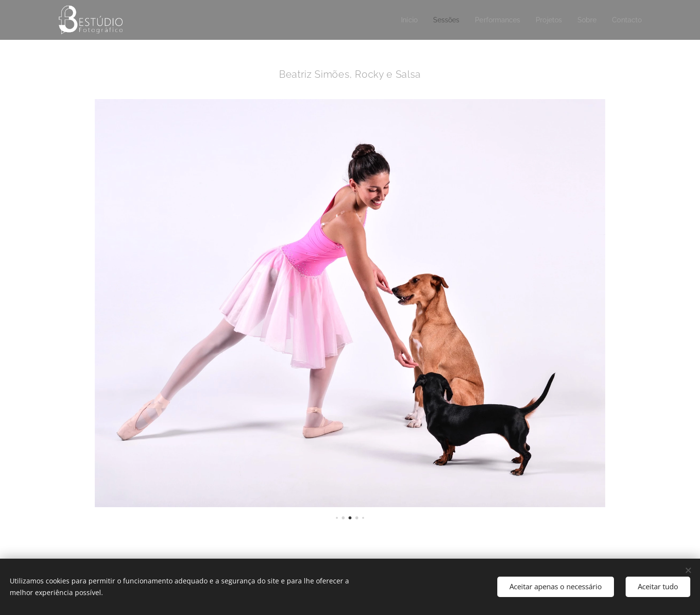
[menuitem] (399, 20)
